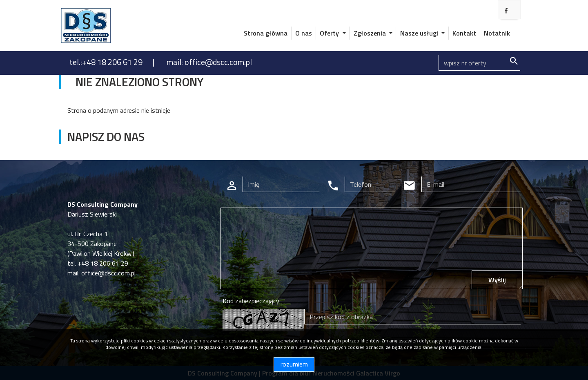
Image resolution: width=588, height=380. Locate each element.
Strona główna (266, 33)
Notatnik (497, 33)
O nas (304, 33)
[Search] (479, 63)
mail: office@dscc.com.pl (209, 62)
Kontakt (464, 33)
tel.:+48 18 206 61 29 (107, 62)
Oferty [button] (330, 33)
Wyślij (497, 280)
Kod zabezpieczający (251, 301)
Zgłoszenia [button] (371, 33)
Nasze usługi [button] (420, 33)
